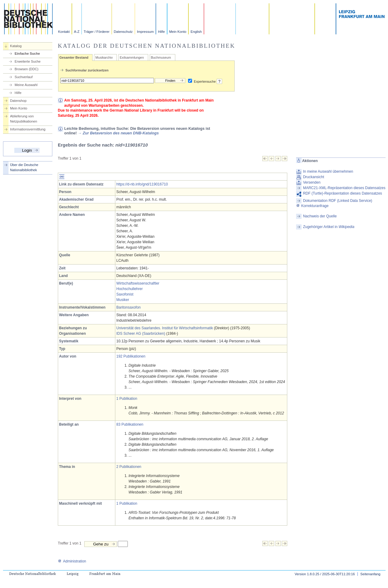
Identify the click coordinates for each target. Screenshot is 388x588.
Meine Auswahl (26, 85)
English (196, 32)
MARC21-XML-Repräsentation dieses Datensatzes (344, 188)
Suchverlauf (24, 77)
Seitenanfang (370, 574)
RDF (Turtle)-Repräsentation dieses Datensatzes (343, 193)
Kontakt (64, 32)
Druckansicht (314, 177)
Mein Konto (178, 32)
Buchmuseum (161, 57)
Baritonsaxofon (128, 307)
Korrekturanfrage (312, 206)
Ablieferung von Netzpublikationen (24, 119)
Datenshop (18, 101)
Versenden (312, 182)
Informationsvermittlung (28, 129)
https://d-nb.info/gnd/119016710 (142, 184)
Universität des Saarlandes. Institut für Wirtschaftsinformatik (164, 328)
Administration (72, 561)
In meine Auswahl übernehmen (328, 171)
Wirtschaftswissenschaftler (138, 283)
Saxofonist (125, 294)
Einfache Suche (27, 54)
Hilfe (161, 32)
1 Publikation (127, 399)
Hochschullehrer (129, 289)
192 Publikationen (131, 356)
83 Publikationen (130, 424)
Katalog (16, 46)
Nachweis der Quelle (320, 216)
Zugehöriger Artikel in (329, 227)
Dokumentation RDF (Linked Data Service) (338, 201)
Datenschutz (123, 32)
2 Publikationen (129, 467)
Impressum (145, 32)
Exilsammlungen (132, 57)
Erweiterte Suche (28, 61)
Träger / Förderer (97, 32)
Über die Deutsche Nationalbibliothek (24, 167)
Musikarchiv (104, 57)
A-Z (77, 32)
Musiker (123, 300)
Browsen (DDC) (26, 69)
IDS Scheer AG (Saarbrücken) (141, 334)
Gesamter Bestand (74, 57)
